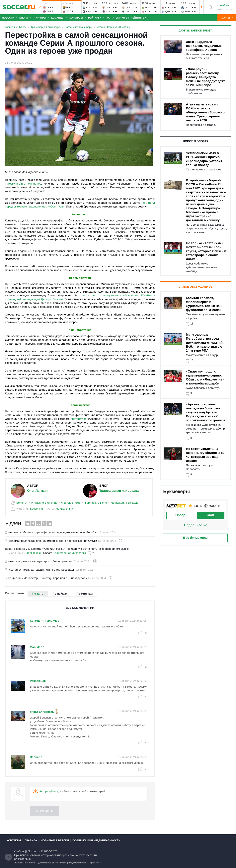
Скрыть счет (95, 863)
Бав (49, 11)
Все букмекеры (195, 538)
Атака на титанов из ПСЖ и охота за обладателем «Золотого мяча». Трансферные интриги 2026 (205, 112)
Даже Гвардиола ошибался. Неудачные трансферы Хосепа (204, 46)
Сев (108, 8)
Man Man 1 (37, 647)
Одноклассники (44, 863)
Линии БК (123, 18)
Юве (89, 12)
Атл (108, 12)
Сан (49, 7)
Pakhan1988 (38, 681)
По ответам (84, 594)
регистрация (225, 9)
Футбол (19, 851)
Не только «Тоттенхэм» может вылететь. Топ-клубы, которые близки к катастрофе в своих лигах (206, 251)
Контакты (14, 840)
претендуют (78, 419)
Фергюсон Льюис (96, 503)
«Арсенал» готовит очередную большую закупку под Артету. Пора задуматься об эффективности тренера (206, 412)
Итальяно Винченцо (44, 503)
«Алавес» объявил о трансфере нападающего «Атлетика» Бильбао (51, 532)
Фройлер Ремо (71, 503)
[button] (40, 7)
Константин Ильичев (45, 621)
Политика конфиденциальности (96, 840)
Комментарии (60, 863)
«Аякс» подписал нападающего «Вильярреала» (38, 561)
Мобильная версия (55, 840)
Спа (148, 12)
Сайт (211, 515)
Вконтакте (30, 863)
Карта (110, 18)
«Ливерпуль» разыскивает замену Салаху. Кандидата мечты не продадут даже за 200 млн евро (206, 77)
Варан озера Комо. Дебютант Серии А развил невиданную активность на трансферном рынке (67, 549)
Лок (167, 8)
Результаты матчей (78, 863)
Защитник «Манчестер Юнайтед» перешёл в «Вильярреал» (46, 578)
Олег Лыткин (37, 491)
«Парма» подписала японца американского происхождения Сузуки (51, 541)
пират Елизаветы (42, 712)
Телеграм (19, 863)
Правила (31, 840)
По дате (38, 594)
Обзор (180, 515)
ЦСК (128, 8)
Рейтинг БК (138, 18)
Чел (187, 8)
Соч (128, 12)
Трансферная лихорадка (119, 491)
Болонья (22, 503)
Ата (88, 8)
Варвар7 (36, 757)
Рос (148, 8)
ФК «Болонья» (64, 509)
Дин (167, 12)
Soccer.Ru (36, 509)
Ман (187, 12)
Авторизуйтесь (49, 791)
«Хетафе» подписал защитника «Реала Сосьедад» (40, 570)
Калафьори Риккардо (124, 503)
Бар (69, 7)
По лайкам (60, 594)
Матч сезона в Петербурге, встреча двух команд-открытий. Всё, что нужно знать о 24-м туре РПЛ (205, 343)
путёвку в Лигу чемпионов (23, 184)
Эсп (69, 11)
